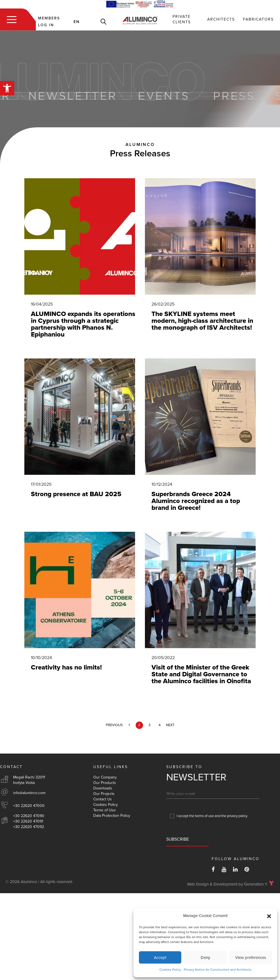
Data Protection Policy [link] (112, 816)
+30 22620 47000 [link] (29, 806)
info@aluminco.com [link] (29, 793)
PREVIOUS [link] (114, 725)
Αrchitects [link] (221, 19)
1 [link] (129, 725)
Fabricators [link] (258, 19)
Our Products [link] (105, 783)
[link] (7, 88)
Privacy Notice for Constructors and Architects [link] (218, 970)
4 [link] (160, 725)
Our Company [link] (105, 777)
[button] (269, 916)
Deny (205, 958)
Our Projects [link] (104, 794)
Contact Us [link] (103, 799)
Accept (160, 958)
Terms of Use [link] (104, 810)
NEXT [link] (170, 725)
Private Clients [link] (182, 19)
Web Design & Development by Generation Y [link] (227, 884)
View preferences (251, 958)
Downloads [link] (103, 788)
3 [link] (149, 725)
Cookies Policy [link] (170, 970)
